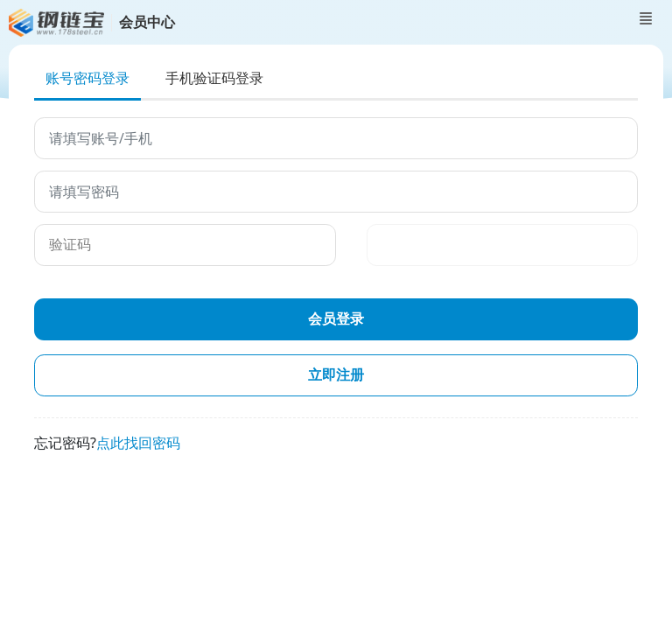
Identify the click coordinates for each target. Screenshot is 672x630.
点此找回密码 (138, 443)
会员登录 (336, 319)
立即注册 (336, 375)
